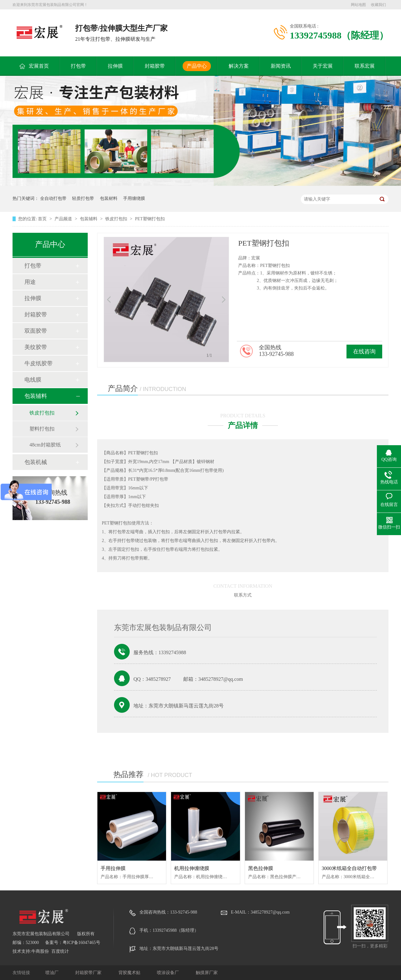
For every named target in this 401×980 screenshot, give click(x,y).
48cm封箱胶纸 (45, 445)
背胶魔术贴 (130, 973)
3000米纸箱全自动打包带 (349, 868)
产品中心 (197, 66)
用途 (30, 282)
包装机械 (36, 462)
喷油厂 (53, 973)
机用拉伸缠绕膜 (192, 868)
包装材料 (109, 198)
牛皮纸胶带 (39, 363)
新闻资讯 (281, 66)
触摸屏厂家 (207, 973)
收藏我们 (378, 5)
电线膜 (33, 380)
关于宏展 (323, 66)
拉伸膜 (115, 66)
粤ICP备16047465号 (81, 943)
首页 (43, 219)
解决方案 (239, 66)
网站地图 (358, 5)
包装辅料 (89, 219)
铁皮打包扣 (117, 219)
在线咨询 (364, 352)
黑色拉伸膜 (261, 868)
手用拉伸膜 (113, 868)
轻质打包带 (83, 198)
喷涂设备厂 (169, 973)
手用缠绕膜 (134, 198)
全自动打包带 (53, 198)
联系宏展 (365, 66)
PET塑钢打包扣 (150, 219)
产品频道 (64, 219)
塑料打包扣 (42, 429)
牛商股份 (40, 951)
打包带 (78, 66)
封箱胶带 (155, 66)
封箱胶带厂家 (89, 973)
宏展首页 (39, 66)
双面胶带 (36, 331)
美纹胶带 (36, 347)
